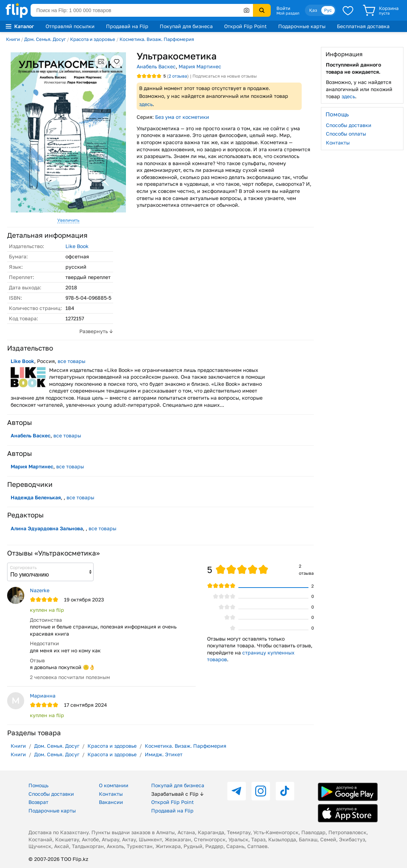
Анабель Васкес (156, 66)
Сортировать (23, 567)
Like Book (77, 246)
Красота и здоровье (93, 39)
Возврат (38, 802)
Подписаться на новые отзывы (225, 76)
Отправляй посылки (70, 26)
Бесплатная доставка (363, 26)
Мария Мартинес (200, 66)
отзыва (178, 76)
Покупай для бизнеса (186, 26)
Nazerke (40, 590)
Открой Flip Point (245, 26)
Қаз (313, 10)
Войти (283, 8)
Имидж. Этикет (164, 754)
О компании (114, 785)
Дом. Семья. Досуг (45, 39)
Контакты (338, 143)
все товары (72, 361)
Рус (328, 10)
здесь (146, 104)
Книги (13, 39)
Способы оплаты (346, 134)
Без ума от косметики (182, 117)
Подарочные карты (302, 26)
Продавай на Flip (127, 26)
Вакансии (111, 802)
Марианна (43, 696)
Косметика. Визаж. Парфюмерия (157, 39)
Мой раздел (288, 13)
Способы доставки (349, 125)
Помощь (38, 785)
